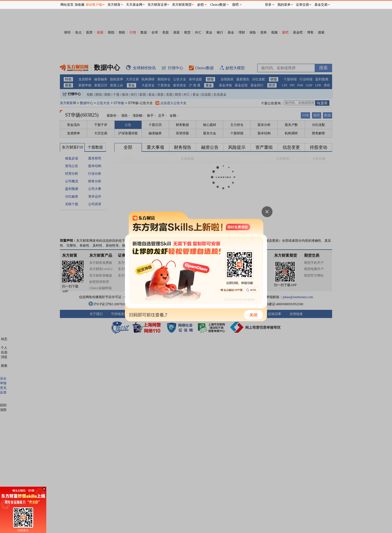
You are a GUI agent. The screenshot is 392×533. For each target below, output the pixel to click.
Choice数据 (218, 5)
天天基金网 (134, 5)
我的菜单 (284, 5)
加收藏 (79, 5)
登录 (268, 5)
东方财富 (114, 5)
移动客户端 (94, 5)
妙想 (201, 5)
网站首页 (67, 5)
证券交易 (302, 5)
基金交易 (321, 5)
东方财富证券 (157, 5)
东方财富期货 (182, 5)
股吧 (235, 5)
